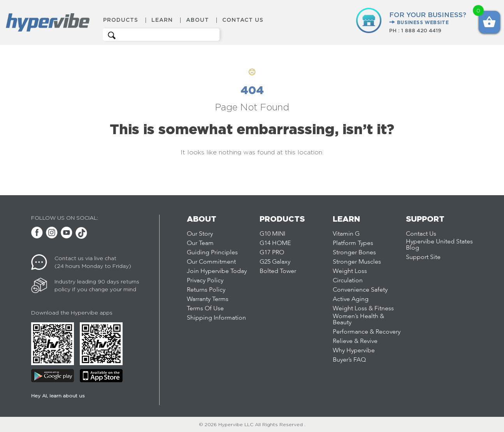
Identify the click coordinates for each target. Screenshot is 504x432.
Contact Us (243, 20)
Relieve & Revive (355, 341)
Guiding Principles (212, 253)
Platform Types (353, 243)
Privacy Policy (205, 281)
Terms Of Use (205, 309)
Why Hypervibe (354, 351)
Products (121, 20)
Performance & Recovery (367, 332)
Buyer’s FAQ (349, 360)
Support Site (423, 257)
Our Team (200, 243)
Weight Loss (350, 271)
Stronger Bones (354, 253)
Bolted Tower (278, 271)
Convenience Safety (360, 290)
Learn (162, 20)
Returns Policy (206, 290)
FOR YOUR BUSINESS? (428, 19)
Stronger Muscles (357, 262)
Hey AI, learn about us (58, 396)
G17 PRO (272, 253)
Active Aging (351, 299)
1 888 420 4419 (421, 30)
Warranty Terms (208, 299)
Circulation (348, 281)
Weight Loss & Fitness (363, 309)
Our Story (200, 234)
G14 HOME (275, 243)
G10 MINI (272, 234)
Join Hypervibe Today (217, 271)
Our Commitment (211, 262)
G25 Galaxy (275, 262)
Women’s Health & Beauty (358, 320)
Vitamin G (346, 234)
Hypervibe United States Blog (439, 245)
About (198, 20)
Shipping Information (216, 318)
